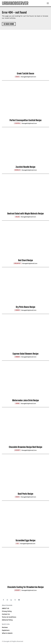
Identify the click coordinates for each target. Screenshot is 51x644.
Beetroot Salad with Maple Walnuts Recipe (25, 214)
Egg (17, 544)
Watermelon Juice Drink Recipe (25, 400)
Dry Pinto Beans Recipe (26, 307)
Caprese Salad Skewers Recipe (25, 354)
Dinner (17, 310)
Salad (17, 217)
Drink (17, 403)
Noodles (17, 170)
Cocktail (17, 123)
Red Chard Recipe (25, 260)
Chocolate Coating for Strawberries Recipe (25, 587)
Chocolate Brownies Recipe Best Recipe (25, 447)
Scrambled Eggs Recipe (25, 540)
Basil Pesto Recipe (25, 494)
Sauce (18, 77)
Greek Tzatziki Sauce (26, 73)
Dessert (17, 450)
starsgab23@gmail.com (28, 77)
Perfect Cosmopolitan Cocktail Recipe (25, 120)
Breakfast (18, 263)
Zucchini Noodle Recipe (25, 167)
